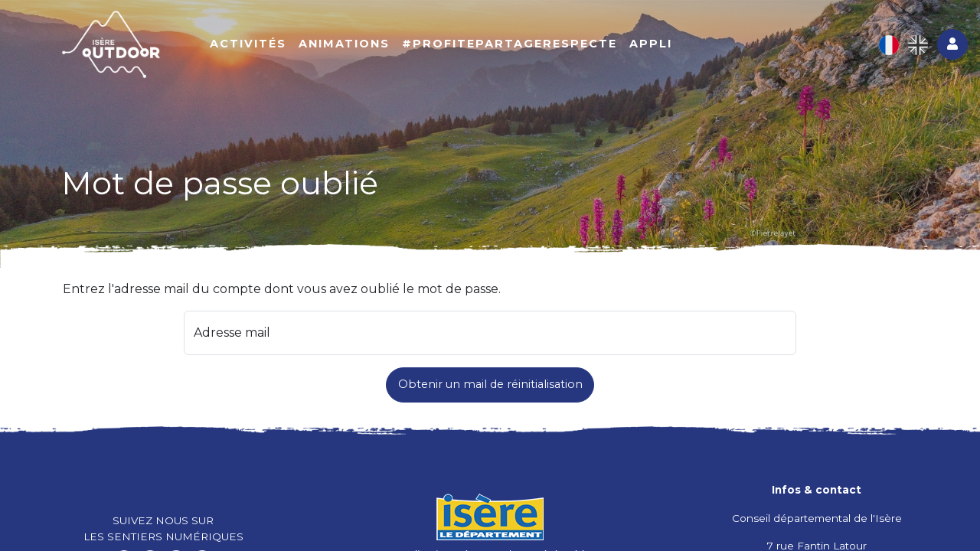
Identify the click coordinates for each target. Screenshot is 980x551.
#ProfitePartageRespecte (510, 44)
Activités (248, 44)
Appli (651, 44)
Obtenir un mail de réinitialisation (490, 384)
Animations (344, 44)
